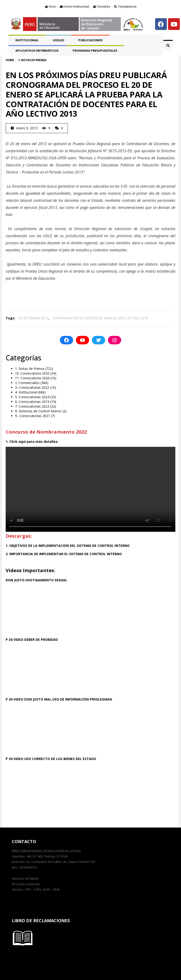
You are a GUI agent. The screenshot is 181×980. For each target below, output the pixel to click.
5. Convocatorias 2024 (32, 397)
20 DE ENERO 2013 (33, 318)
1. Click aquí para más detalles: (32, 441)
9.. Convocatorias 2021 (33, 416)
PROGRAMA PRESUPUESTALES (95, 51)
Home (10, 60)
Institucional (27, 40)
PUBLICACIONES (90, 40)
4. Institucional (26, 392)
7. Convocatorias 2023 (32, 406)
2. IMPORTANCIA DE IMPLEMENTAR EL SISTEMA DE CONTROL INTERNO (64, 554)
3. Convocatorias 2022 (32, 387)
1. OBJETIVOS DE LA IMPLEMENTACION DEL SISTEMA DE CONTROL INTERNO (68, 546)
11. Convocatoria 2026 (32, 378)
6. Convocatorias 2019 (32, 402)
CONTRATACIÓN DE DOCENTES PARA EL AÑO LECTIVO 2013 (100, 318)
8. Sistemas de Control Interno (38, 411)
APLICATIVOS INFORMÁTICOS (37, 51)
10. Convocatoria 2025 (32, 373)
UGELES (58, 40)
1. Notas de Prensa (30, 369)
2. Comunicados (27, 383)
